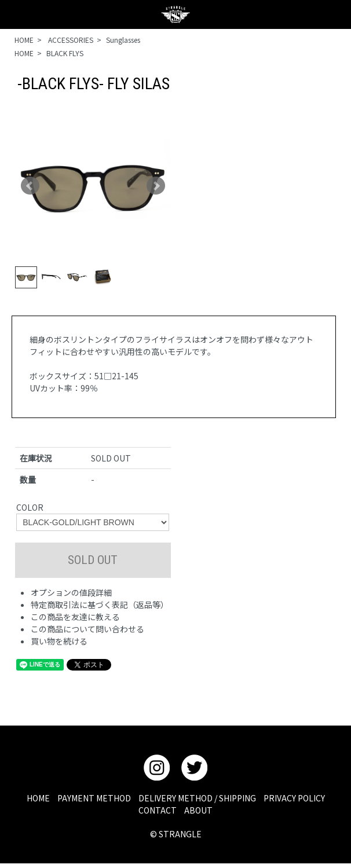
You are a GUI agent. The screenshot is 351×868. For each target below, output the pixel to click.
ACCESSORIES (70, 40)
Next (156, 186)
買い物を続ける (59, 641)
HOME (24, 40)
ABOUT (198, 810)
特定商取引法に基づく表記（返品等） (100, 605)
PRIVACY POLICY (294, 798)
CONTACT (158, 810)
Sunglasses (123, 40)
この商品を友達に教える (75, 617)
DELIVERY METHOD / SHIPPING (197, 798)
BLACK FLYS (65, 53)
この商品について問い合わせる (87, 629)
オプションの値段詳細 (71, 592)
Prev (30, 186)
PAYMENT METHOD (94, 798)
